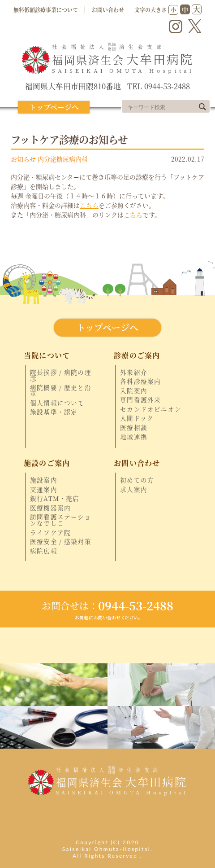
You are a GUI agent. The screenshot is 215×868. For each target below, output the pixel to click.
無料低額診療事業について (46, 10)
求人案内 (134, 490)
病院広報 (44, 551)
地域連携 (134, 437)
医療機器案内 (50, 508)
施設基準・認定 (54, 412)
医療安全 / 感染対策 (61, 542)
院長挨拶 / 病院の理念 (61, 375)
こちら (89, 205)
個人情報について (57, 403)
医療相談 (134, 428)
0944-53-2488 (107, 605)
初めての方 (137, 480)
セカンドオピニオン (151, 409)
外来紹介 (134, 373)
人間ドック (137, 418)
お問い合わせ (108, 10)
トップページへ (54, 107)
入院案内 (134, 391)
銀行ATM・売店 (55, 499)
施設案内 (44, 480)
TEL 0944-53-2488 (158, 86)
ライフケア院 (50, 533)
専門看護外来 (140, 400)
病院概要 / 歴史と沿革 (61, 391)
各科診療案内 (140, 381)
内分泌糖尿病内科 (63, 159)
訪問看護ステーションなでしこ (61, 520)
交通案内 (44, 490)
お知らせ (23, 159)
